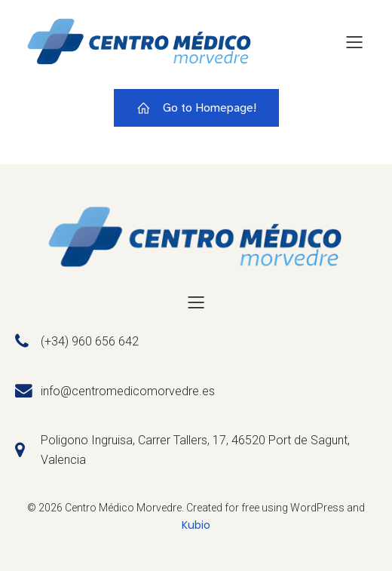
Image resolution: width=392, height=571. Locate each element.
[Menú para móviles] (354, 41)
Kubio (196, 525)
